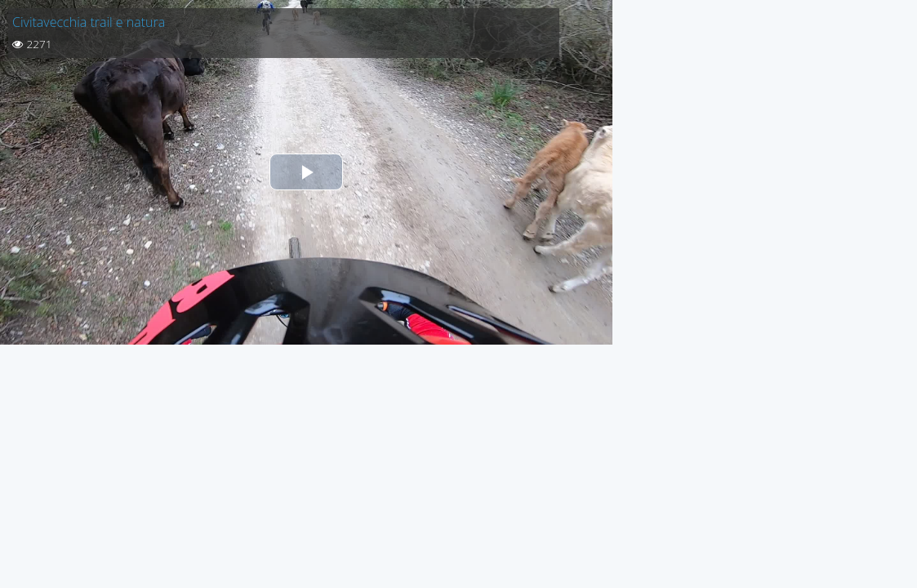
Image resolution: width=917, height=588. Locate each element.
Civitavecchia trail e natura (89, 22)
